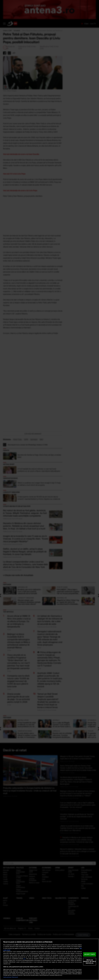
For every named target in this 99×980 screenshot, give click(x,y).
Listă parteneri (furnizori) (11, 977)
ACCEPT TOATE (90, 954)
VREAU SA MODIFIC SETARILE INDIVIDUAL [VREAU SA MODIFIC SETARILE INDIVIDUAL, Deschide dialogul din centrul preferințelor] (90, 961)
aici (25, 959)
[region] (49, 959)
